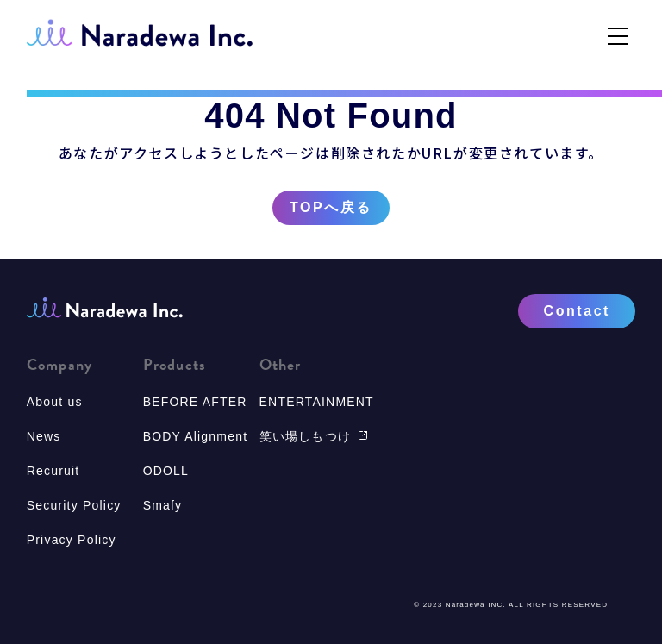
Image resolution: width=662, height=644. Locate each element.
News (44, 436)
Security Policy (74, 505)
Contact (577, 311)
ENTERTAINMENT (317, 402)
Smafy (163, 505)
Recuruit (53, 471)
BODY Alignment (196, 436)
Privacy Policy (72, 540)
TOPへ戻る (331, 208)
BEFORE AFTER (195, 402)
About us (55, 402)
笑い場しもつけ (314, 436)
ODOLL (166, 471)
